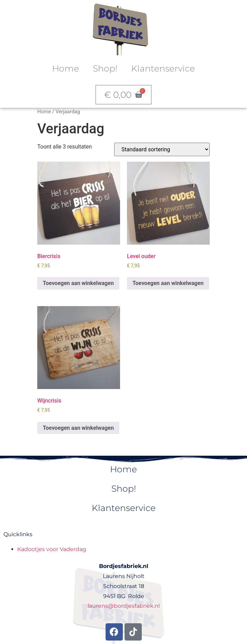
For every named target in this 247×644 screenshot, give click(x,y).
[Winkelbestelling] (162, 149)
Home (66, 68)
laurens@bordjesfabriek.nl (124, 606)
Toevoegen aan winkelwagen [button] (78, 283)
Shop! (105, 68)
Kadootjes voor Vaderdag (52, 549)
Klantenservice (163, 68)
